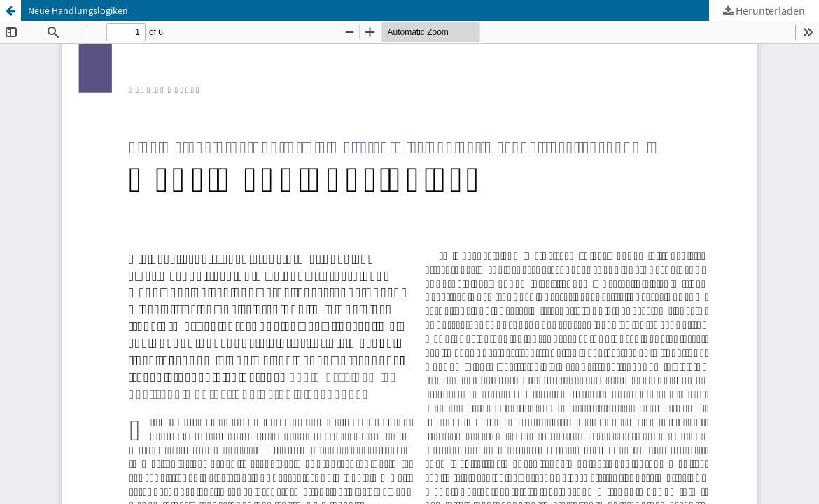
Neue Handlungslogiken (78, 10)
